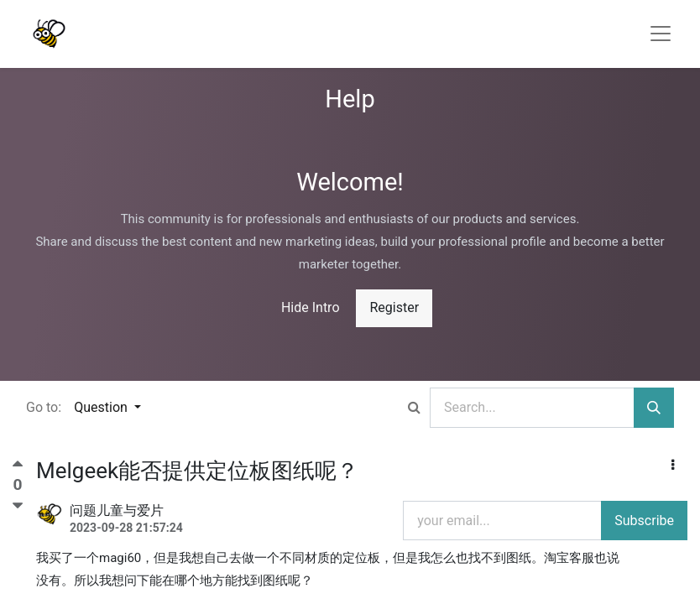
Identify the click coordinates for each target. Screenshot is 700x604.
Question (102, 407)
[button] (673, 466)
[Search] (654, 408)
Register (394, 307)
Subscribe (644, 521)
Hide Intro (311, 307)
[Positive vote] (18, 468)
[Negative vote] (18, 506)
